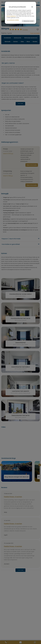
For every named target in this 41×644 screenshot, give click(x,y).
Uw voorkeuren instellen (13, 20)
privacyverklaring (11, 16)
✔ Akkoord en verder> (28, 21)
